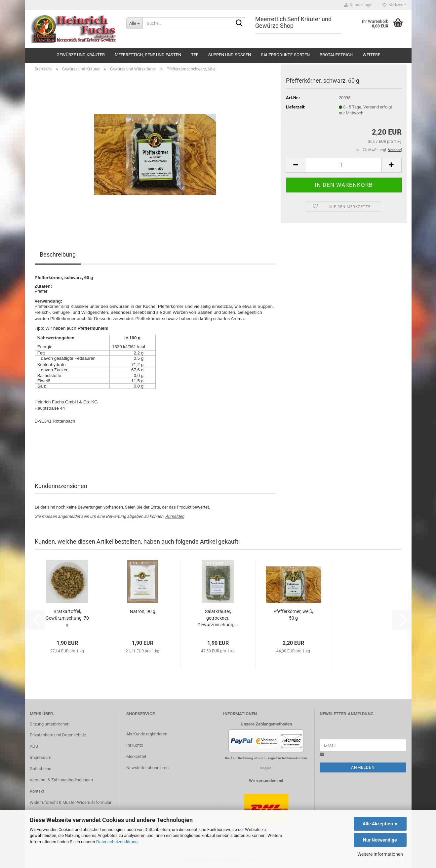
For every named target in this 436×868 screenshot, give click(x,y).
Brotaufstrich (336, 55)
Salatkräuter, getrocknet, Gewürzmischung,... (218, 618)
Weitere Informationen (380, 854)
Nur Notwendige (380, 840)
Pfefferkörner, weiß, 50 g (293, 615)
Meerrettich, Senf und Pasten (148, 55)
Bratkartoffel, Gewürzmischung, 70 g (67, 618)
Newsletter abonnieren (147, 768)
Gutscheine (40, 769)
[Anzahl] (344, 165)
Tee (195, 55)
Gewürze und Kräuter (81, 55)
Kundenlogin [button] (358, 5)
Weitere (371, 55)
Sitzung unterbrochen (50, 724)
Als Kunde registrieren (147, 734)
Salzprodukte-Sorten (285, 55)
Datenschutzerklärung (117, 842)
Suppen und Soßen (230, 55)
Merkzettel (395, 5)
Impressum (40, 757)
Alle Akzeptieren (380, 824)
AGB (34, 746)
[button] (296, 165)
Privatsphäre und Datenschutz (58, 735)
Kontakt (37, 791)
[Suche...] (134, 23)
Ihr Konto (135, 745)
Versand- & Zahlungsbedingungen (61, 780)
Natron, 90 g (143, 611)
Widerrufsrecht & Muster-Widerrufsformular (71, 802)
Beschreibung (58, 254)
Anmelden (175, 516)
